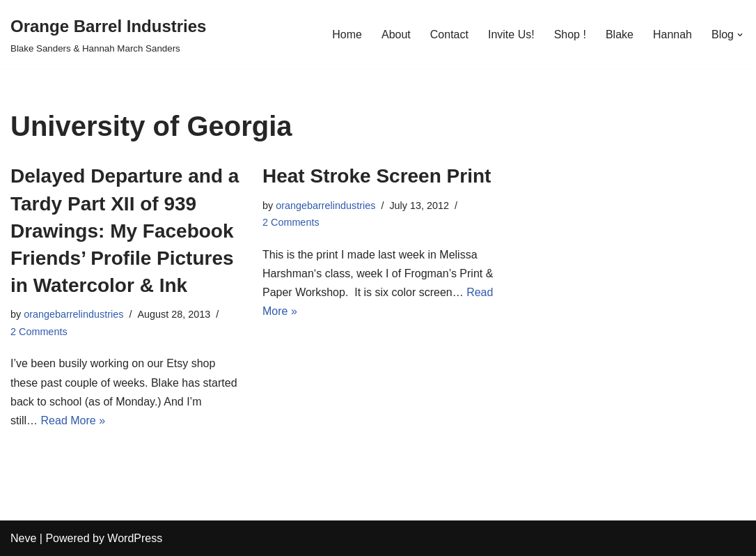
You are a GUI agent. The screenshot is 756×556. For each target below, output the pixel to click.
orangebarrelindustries (73, 314)
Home (347, 34)
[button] (740, 35)
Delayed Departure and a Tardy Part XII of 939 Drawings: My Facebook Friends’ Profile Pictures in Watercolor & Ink (125, 231)
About (396, 34)
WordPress (135, 538)
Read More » (73, 420)
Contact (449, 34)
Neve (23, 538)
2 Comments (39, 332)
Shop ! (570, 34)
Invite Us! (511, 34)
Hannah (672, 34)
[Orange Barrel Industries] (108, 34)
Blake (620, 34)
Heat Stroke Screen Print (377, 176)
